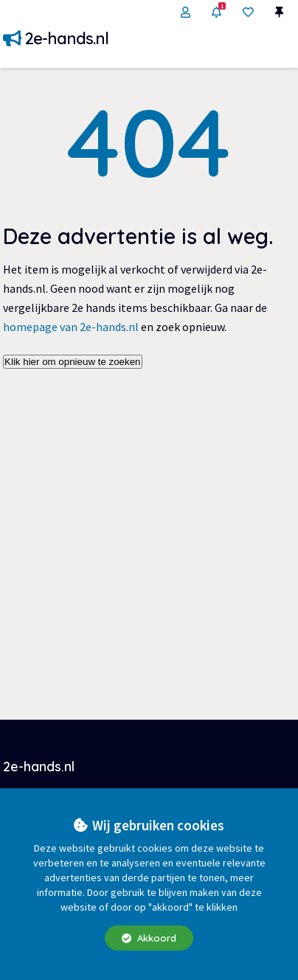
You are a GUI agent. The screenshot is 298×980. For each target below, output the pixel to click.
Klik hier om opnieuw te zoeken (72, 362)
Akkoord (149, 938)
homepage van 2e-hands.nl (71, 327)
